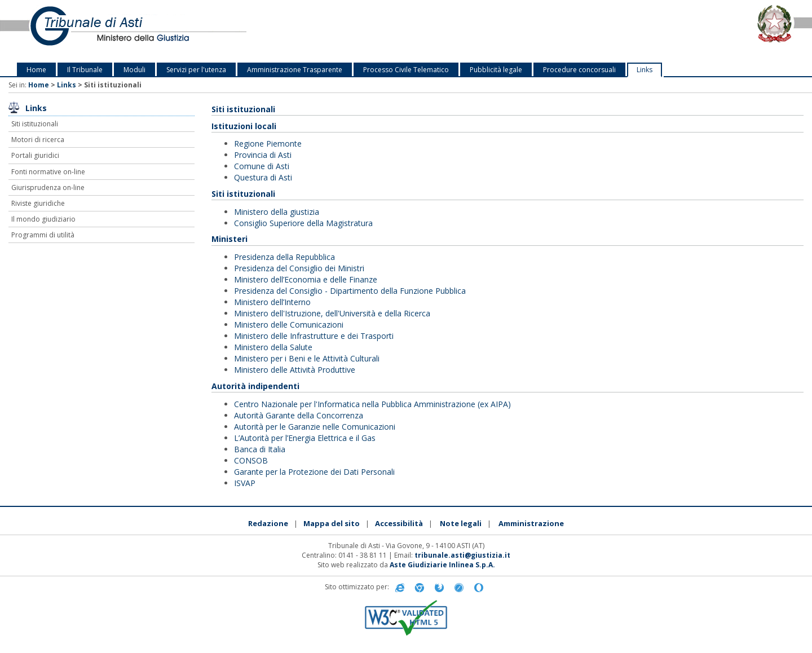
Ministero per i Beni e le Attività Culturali (307, 358)
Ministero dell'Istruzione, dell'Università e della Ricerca (332, 313)
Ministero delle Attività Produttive (295, 370)
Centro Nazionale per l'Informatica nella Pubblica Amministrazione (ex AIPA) (372, 404)
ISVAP (245, 483)
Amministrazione (531, 523)
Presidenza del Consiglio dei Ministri (299, 268)
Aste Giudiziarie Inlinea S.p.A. (442, 565)
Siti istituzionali (35, 124)
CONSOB (251, 460)
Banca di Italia (260, 449)
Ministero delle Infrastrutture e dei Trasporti (314, 336)
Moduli (134, 70)
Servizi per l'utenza (196, 70)
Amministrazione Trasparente (295, 70)
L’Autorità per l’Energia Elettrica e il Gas (305, 438)
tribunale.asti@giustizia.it (462, 555)
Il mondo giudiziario (43, 219)
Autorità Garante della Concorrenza (299, 415)
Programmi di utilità (43, 235)
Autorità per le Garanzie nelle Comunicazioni (315, 427)
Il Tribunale (85, 70)
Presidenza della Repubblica (284, 257)
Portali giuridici (35, 155)
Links (645, 70)
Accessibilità (399, 523)
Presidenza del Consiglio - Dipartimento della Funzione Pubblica (350, 291)
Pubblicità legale (496, 70)
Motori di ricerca (38, 140)
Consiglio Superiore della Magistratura (303, 223)
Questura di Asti (263, 177)
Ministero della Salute (273, 347)
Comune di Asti (262, 166)
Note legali (461, 523)
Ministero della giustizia (277, 212)
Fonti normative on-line (48, 172)
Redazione (268, 523)
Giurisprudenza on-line (48, 187)
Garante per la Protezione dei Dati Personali (314, 472)
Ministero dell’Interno (272, 302)
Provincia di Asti (263, 155)
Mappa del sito (332, 523)
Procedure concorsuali (579, 70)
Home (36, 70)
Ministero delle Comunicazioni (289, 325)
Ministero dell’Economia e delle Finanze (306, 279)
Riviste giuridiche (38, 203)
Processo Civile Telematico (406, 70)
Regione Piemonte (268, 144)
